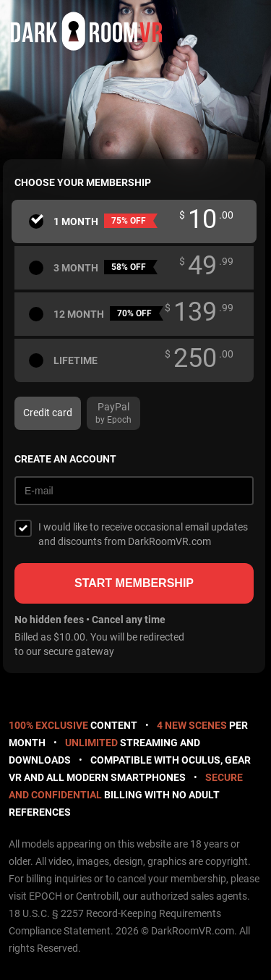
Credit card (48, 413)
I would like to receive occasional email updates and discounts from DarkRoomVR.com (143, 534)
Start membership (134, 583)
